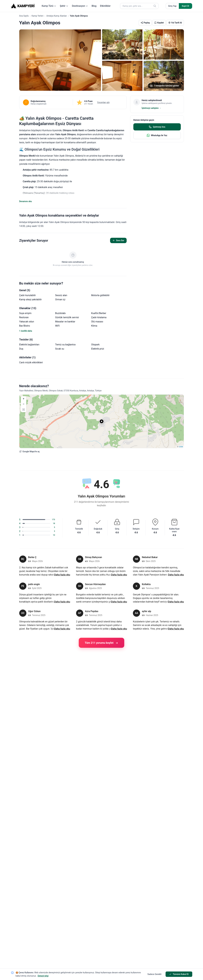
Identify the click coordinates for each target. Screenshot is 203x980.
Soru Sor (118, 240)
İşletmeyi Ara (157, 127)
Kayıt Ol (185, 6)
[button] (145, 23)
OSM (181, 447)
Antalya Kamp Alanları (57, 16)
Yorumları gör (103, 102)
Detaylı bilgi (43, 976)
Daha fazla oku (62, 575)
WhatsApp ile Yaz (157, 135)
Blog (94, 6)
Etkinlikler (105, 6)
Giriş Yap (172, 6)
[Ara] (155, 6)
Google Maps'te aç (30, 451)
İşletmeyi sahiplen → (151, 108)
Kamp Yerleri (38, 16)
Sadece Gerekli (155, 974)
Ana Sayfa (24, 16)
